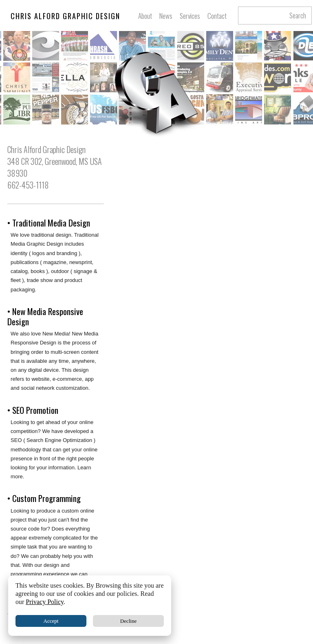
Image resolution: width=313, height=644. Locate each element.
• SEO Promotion (33, 410)
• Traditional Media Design (49, 223)
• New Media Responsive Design (45, 316)
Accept (51, 621)
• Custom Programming (44, 498)
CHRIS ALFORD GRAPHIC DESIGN (65, 16)
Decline (128, 621)
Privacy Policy (45, 602)
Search (298, 16)
